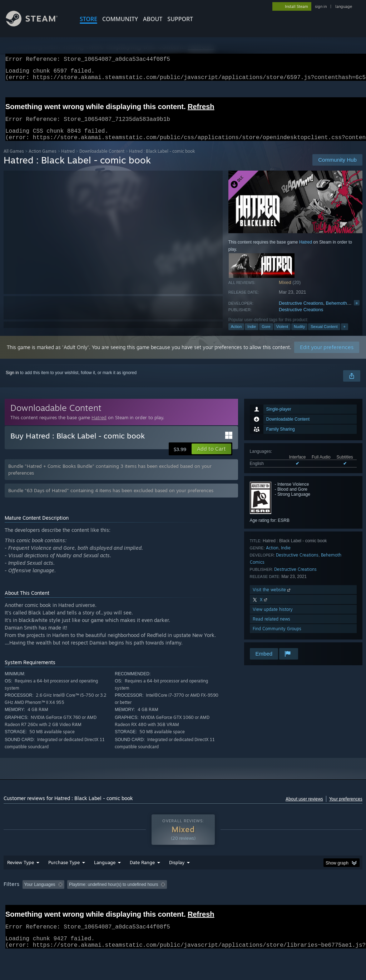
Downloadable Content (102, 160)
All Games (14, 160)
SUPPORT (180, 19)
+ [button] (345, 335)
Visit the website (272, 598)
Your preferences (346, 807)
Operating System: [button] (278, 903)
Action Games (43, 160)
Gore (266, 335)
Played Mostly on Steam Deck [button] (218, 903)
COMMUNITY (120, 19)
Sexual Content (324, 335)
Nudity (299, 335)
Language (105, 881)
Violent (282, 335)
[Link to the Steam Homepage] (37, 24)
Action (236, 335)
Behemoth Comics (345, 312)
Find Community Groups (277, 637)
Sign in (12, 381)
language (344, 6)
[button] (211, 457)
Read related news (271, 628)
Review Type (21, 881)
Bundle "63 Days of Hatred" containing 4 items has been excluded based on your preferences (111, 499)
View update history (273, 618)
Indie (252, 335)
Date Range (142, 881)
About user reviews (304, 807)
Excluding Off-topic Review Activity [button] (112, 903)
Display (177, 881)
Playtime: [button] (167, 903)
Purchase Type (64, 881)
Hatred (68, 160)
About (153, 19)
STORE (88, 19)
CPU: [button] (315, 903)
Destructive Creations (301, 312)
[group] (183, 908)
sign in (321, 6)
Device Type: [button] (18, 913)
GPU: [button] (339, 903)
